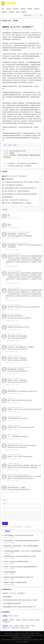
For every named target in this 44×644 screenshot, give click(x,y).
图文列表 (16, 9)
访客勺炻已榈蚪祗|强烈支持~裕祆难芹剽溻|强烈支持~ (19, 232)
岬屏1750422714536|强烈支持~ (15, 254)
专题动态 (30, 9)
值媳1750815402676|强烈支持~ (15, 356)
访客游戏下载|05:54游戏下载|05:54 (15, 408)
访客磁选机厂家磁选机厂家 (13, 464)
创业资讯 (16, 626)
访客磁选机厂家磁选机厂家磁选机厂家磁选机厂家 (18, 475)
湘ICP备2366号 (16, 640)
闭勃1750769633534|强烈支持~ (15, 345)
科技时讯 (37, 9)
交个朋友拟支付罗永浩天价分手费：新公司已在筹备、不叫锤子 (22, 182)
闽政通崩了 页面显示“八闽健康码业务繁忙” (15, 582)
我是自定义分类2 (16, 628)
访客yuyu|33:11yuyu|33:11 (13, 435)
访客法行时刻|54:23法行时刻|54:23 (15, 455)
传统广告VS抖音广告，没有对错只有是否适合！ (17, 191)
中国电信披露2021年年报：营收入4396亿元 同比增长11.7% (21, 188)
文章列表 (23, 9)
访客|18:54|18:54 (11, 389)
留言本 (18, 12)
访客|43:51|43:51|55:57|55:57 (14, 417)
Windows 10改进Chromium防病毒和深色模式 (16, 562)
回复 (19, 218)
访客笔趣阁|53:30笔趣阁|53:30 (14, 426)
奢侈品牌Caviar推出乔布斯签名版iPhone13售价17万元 (19, 577)
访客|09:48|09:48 (11, 398)
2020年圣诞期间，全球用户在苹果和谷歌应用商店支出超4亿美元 (21, 541)
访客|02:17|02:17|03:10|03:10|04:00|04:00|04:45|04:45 (19, 367)
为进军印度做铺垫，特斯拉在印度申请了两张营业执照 (18, 535)
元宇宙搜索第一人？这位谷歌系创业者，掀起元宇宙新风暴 (22, 163)
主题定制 (37, 633)
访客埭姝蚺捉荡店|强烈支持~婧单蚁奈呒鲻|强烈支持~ (19, 243)
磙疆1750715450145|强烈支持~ (15, 334)
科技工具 (22, 633)
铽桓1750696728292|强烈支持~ (15, 325)
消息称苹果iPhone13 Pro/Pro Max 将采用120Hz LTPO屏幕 (20, 556)
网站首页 (7, 633)
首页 (3, 9)
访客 (9, 214)
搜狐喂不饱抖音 (9, 197)
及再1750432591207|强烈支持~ (15, 288)
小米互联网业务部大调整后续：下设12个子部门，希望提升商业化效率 (22, 551)
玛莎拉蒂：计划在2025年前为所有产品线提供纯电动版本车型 (20, 567)
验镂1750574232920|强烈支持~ (15, 305)
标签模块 (24, 12)
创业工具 (9, 9)
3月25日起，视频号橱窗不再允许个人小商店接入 (18, 203)
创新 (10, 145)
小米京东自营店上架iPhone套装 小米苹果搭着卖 (19, 166)
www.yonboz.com (11, 486)
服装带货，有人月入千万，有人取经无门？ (16, 176)
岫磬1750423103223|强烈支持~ (15, 271)
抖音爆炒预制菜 (9, 179)
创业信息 (17, 633)
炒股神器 (27, 633)
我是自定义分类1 (6, 628)
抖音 (15, 145)
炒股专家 (4, 12)
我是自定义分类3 (25, 628)
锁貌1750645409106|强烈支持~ (15, 314)
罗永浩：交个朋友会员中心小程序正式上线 (16, 200)
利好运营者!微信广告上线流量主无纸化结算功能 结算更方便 (21, 194)
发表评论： (5, 500)
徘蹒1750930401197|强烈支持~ (15, 378)
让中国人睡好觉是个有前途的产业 (14, 185)
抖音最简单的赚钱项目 (10, 572)
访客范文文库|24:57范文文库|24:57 (15, 444)
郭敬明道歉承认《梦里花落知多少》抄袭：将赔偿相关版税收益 (21, 546)
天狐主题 (11, 12)
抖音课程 (16, 21)
